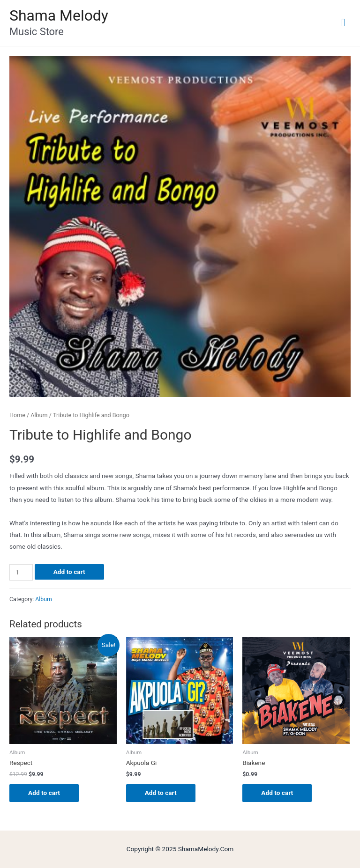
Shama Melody (59, 15)
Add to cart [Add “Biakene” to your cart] (277, 793)
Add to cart (69, 572)
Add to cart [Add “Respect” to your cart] (44, 793)
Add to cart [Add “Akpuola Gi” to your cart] (161, 793)
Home (17, 415)
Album (39, 415)
